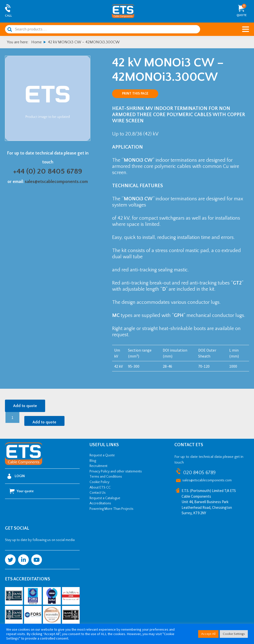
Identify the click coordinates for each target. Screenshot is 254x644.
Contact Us (98, 493)
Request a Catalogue (105, 498)
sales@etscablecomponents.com (56, 182)
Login (16, 476)
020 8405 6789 (199, 473)
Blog (93, 461)
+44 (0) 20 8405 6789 (48, 171)
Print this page (135, 94)
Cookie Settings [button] (234, 634)
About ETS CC (100, 488)
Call (8, 16)
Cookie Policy (99, 482)
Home (36, 42)
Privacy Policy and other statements (116, 471)
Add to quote (25, 406)
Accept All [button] (208, 634)
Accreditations (100, 503)
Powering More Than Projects (111, 509)
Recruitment (98, 466)
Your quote (22, 491)
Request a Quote (102, 455)
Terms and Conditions (106, 477)
